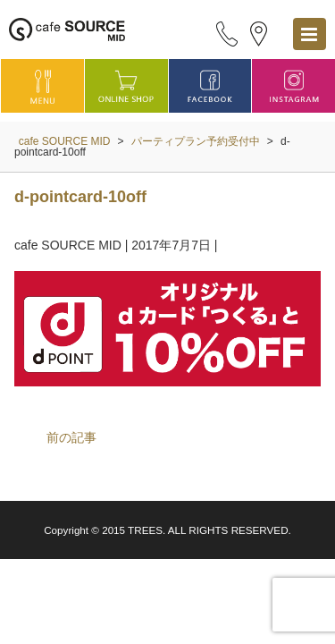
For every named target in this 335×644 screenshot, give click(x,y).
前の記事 (71, 437)
